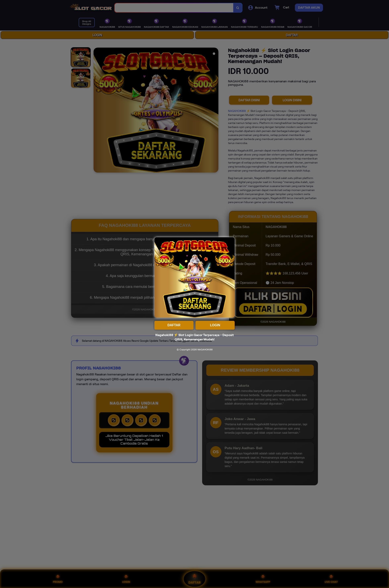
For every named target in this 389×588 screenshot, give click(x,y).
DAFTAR (174, 325)
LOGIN (215, 325)
